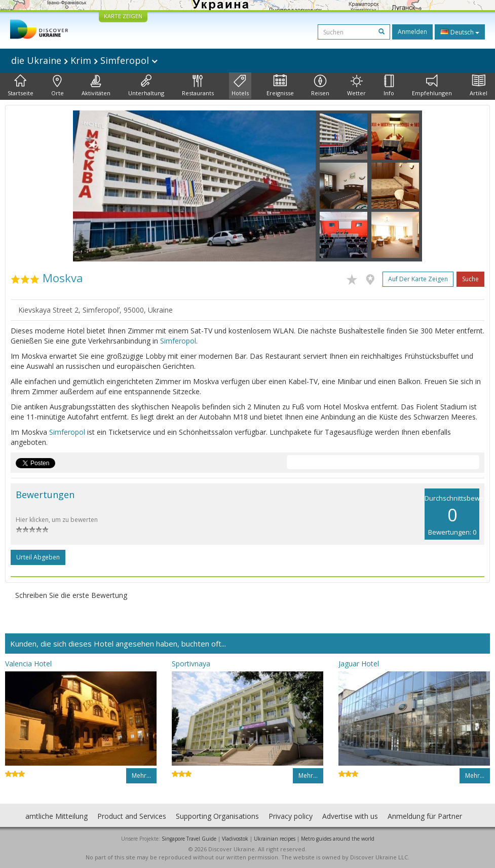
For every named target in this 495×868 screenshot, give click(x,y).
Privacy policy (291, 816)
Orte (58, 86)
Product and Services (132, 816)
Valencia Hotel (28, 664)
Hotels (240, 86)
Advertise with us (350, 816)
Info (389, 86)
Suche (470, 279)
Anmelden (412, 32)
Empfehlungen (432, 86)
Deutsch (460, 32)
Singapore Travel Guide (189, 839)
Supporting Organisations (217, 816)
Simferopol (178, 341)
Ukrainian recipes (275, 839)
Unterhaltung (146, 86)
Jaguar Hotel (359, 664)
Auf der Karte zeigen (418, 279)
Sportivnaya (191, 664)
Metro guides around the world (338, 839)
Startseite (21, 86)
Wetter (356, 86)
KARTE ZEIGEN (123, 16)
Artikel (479, 86)
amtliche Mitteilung (56, 816)
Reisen (320, 86)
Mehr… (141, 776)
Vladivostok (235, 839)
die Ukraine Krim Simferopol (84, 60)
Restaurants (198, 86)
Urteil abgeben (38, 557)
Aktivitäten (96, 86)
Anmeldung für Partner (425, 816)
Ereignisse (280, 86)
